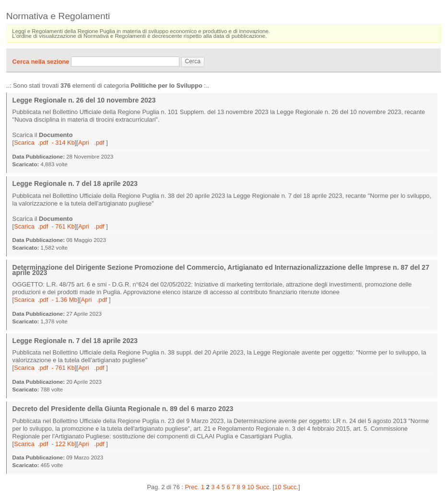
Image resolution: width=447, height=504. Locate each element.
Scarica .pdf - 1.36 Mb (46, 300)
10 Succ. (286, 487)
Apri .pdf (92, 143)
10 (250, 487)
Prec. (192, 487)
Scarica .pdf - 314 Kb (44, 143)
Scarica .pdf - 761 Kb (44, 226)
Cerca (193, 61)
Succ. (263, 487)
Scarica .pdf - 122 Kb (44, 444)
